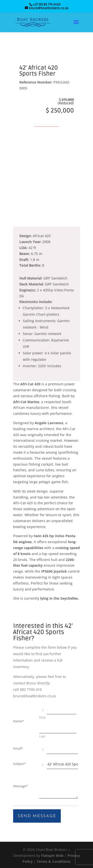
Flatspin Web (52, 855)
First (42, 718)
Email (18, 748)
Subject (19, 764)
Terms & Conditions (54, 861)
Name (18, 721)
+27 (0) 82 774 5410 (47, 4)
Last (42, 737)
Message (20, 786)
